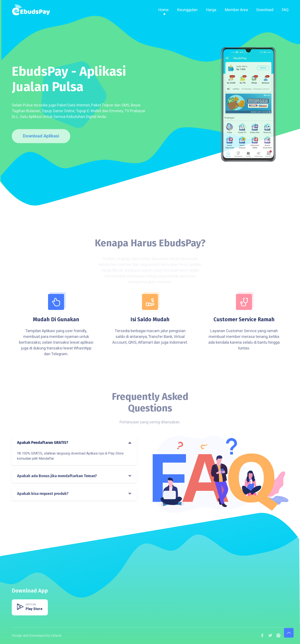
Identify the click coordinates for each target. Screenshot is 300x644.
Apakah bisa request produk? (43, 494)
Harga (211, 10)
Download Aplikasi (41, 138)
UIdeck (56, 636)
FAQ (285, 10)
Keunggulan (187, 10)
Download (265, 10)
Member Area (236, 10)
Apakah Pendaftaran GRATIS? (43, 443)
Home (164, 10)
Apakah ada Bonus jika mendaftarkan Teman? (57, 476)
